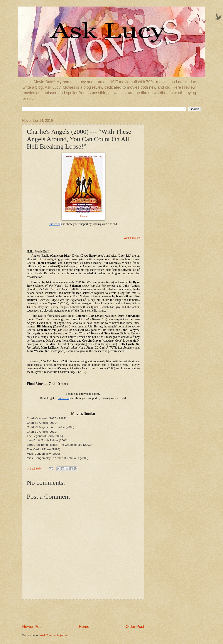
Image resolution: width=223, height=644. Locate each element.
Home (84, 627)
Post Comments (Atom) (54, 635)
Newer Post (32, 627)
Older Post (135, 627)
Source (83, 216)
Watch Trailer (132, 238)
